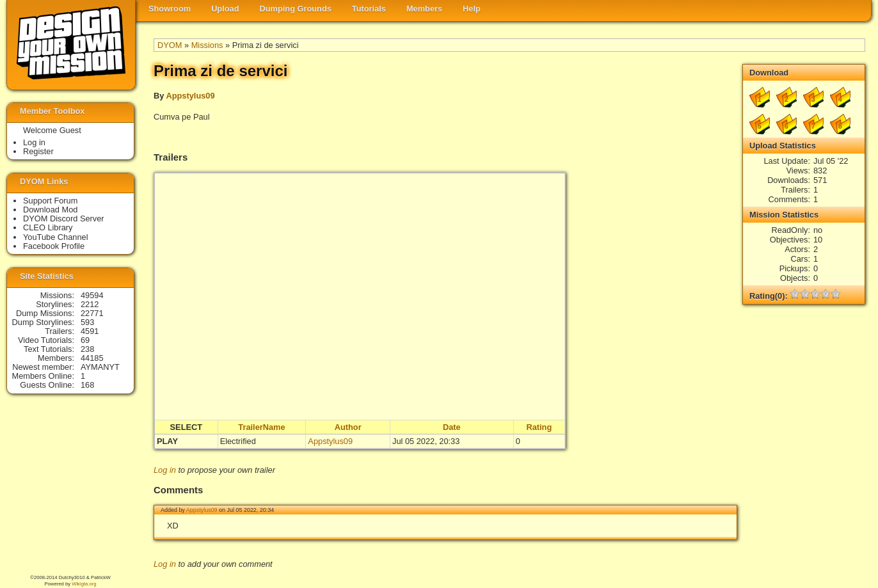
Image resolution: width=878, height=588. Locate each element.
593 (87, 322)
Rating (539, 427)
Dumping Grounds (296, 9)
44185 (92, 358)
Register (38, 151)
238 (87, 349)
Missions (207, 45)
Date (452, 427)
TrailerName (261, 427)
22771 (92, 313)
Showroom (170, 9)
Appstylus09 (190, 96)
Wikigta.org (84, 584)
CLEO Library (48, 227)
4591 (90, 331)
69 (85, 340)
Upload (225, 9)
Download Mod (50, 210)
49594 (92, 295)
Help (472, 9)
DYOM (170, 45)
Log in (165, 470)
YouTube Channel (56, 237)
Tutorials (369, 9)
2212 (90, 304)
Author (348, 427)
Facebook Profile (54, 246)
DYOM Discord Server (64, 219)
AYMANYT (100, 367)
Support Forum (50, 201)
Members (424, 9)
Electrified (238, 441)
